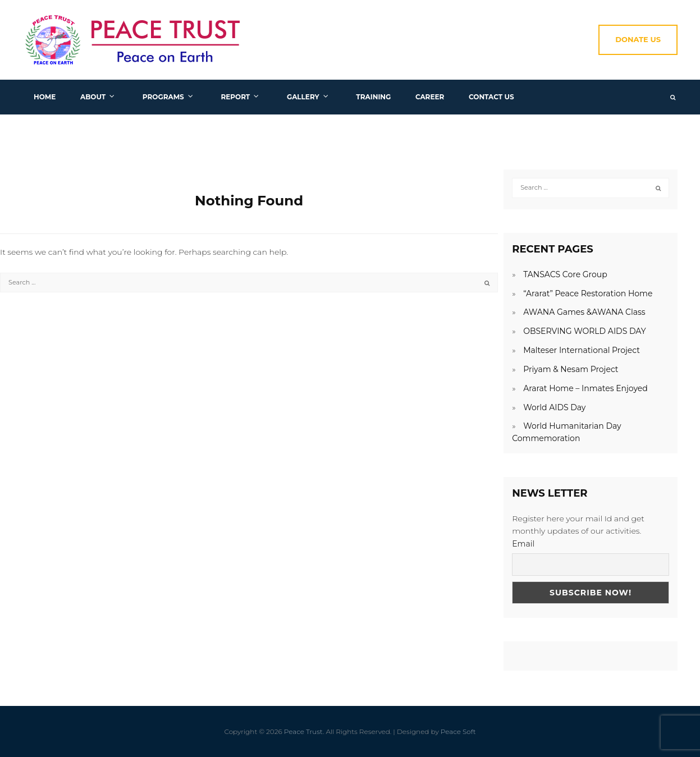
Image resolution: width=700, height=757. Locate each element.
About (93, 97)
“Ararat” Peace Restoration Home (588, 293)
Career (430, 97)
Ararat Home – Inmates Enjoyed (585, 388)
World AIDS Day (554, 407)
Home (45, 97)
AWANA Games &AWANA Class (584, 312)
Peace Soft (458, 731)
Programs (163, 97)
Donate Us (638, 39)
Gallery (303, 97)
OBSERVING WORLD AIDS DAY (584, 331)
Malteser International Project (582, 350)
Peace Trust (303, 731)
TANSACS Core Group (565, 274)
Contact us (491, 97)
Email (523, 544)
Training (373, 97)
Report (235, 97)
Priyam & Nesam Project (571, 369)
